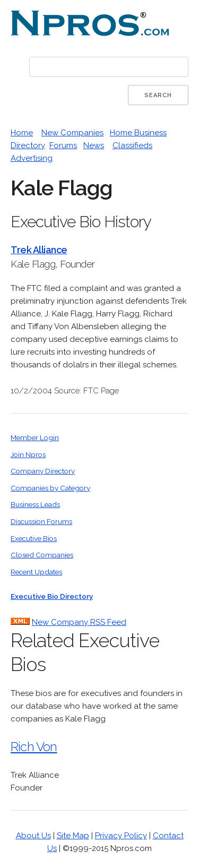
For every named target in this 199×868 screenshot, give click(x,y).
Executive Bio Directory (52, 596)
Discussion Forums (41, 521)
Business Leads (35, 504)
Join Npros (28, 454)
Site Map (73, 836)
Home (22, 133)
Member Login (35, 437)
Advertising (32, 158)
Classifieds (132, 145)
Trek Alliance (39, 250)
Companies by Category (50, 488)
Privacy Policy (121, 836)
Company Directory (43, 471)
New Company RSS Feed (79, 622)
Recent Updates (36, 572)
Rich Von (34, 747)
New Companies (72, 133)
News (94, 145)
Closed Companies (42, 555)
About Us (33, 836)
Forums (63, 145)
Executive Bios (34, 538)
